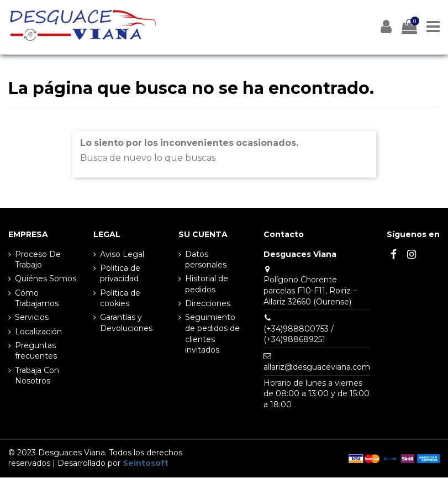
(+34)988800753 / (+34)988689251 (299, 334)
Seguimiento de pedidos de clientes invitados (212, 333)
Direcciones (208, 303)
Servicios (32, 317)
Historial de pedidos (207, 284)
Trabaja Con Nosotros (37, 376)
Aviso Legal (122, 254)
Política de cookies (120, 298)
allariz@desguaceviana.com (317, 367)
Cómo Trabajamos (37, 298)
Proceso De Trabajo (38, 260)
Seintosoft (146, 463)
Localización (38, 332)
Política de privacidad (120, 274)
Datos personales (206, 260)
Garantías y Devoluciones (126, 323)
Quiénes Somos (46, 279)
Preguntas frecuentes (36, 351)
